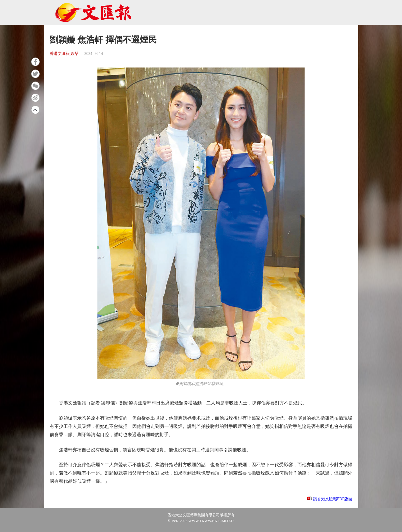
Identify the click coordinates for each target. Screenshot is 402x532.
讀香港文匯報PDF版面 (333, 499)
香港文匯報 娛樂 (64, 54)
